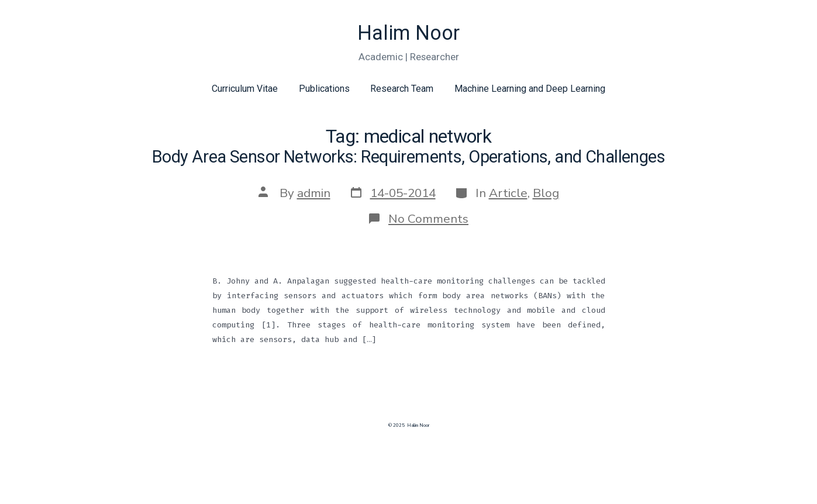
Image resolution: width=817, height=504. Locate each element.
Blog (546, 193)
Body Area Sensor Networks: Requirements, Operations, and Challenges (408, 157)
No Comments (428, 219)
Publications (324, 89)
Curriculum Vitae (245, 89)
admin (314, 193)
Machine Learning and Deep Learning (530, 89)
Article (508, 193)
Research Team (402, 89)
